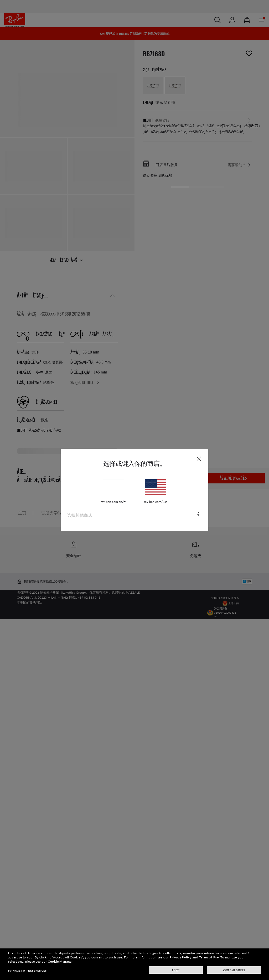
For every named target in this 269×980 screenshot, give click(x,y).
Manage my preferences (27, 971)
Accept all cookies (234, 970)
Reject (176, 970)
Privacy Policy (180, 957)
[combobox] (134, 514)
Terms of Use (209, 957)
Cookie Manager (60, 961)
